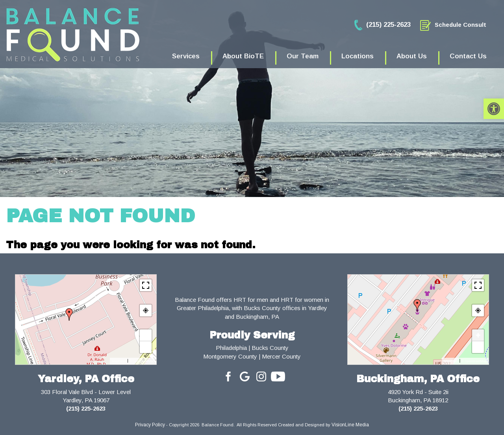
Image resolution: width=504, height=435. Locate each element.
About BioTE (243, 56)
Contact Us (468, 56)
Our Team (303, 56)
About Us (412, 56)
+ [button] (146, 335)
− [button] (146, 347)
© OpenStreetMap (142, 361)
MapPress (119, 361)
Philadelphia (231, 348)
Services (186, 56)
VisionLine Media (350, 425)
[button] (494, 109)
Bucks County (270, 348)
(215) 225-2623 (86, 408)
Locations (358, 56)
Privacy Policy (150, 425)
